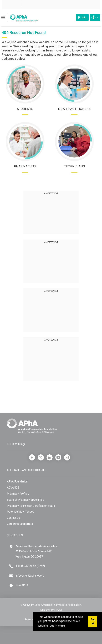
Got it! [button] (93, 622)
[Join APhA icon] (11, 586)
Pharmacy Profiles (18, 494)
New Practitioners (74, 109)
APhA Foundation (17, 482)
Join (82, 17)
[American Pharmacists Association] (20, 17)
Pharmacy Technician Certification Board (31, 506)
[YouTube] (58, 457)
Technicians (74, 166)
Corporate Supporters (20, 524)
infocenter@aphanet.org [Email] (30, 576)
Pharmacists (25, 166)
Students (25, 109)
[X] (41, 457)
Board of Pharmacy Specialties (25, 500)
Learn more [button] (57, 626)
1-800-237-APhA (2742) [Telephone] (30, 566)
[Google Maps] (11, 547)
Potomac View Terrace (21, 512)
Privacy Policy (32, 619)
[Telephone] (11, 566)
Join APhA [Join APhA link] (22, 585)
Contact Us (13, 518)
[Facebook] (32, 457)
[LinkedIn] (50, 457)
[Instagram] (67, 457)
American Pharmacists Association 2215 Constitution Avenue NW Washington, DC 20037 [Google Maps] (37, 551)
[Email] (11, 576)
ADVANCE (13, 488)
